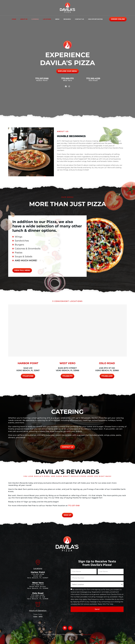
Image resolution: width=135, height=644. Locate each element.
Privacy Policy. (87, 634)
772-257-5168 (74, 506)
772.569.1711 (67, 78)
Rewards (67, 19)
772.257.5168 (42, 78)
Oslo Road (38, 593)
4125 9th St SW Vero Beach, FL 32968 (107, 369)
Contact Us (79, 19)
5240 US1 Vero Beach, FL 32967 (28, 369)
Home (14, 19)
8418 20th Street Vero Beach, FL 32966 (67, 369)
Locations (47, 19)
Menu (57, 19)
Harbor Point (38, 572)
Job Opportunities (95, 19)
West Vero (38, 583)
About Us (24, 19)
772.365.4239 (93, 78)
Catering (35, 19)
